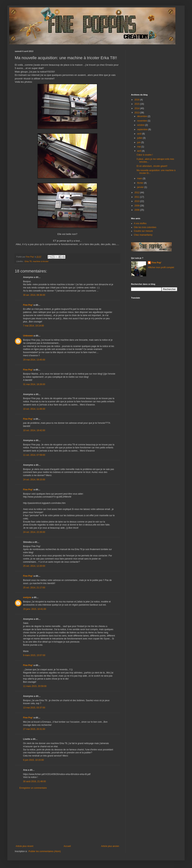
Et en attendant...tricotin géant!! (152, 166)
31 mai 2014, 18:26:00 (34, 384)
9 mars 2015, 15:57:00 (34, 655)
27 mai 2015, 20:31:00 (34, 729)
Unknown (28, 336)
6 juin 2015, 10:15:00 (33, 760)
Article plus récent (24, 846)
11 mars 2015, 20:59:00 (35, 686)
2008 (137, 210)
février (141, 183)
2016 (137, 100)
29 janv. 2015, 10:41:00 (35, 609)
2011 (137, 197)
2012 (137, 193)
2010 (137, 201)
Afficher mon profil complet (161, 267)
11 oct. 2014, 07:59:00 (34, 455)
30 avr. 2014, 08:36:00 (34, 295)
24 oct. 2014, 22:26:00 (34, 532)
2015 (137, 104)
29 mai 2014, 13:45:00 (34, 360)
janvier (141, 187)
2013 (137, 113)
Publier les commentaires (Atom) (45, 851)
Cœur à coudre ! (145, 155)
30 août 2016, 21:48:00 (34, 781)
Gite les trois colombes (145, 227)
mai (139, 147)
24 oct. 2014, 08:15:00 (34, 480)
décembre (142, 116)
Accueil (67, 846)
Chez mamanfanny (143, 235)
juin (139, 142)
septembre (143, 129)
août (140, 134)
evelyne (27, 597)
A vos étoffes (140, 223)
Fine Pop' (28, 305)
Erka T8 (28, 261)
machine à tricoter (41, 261)
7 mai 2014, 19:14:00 (34, 326)
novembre (142, 121)
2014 (137, 108)
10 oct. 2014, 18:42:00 (34, 430)
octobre (141, 125)
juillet (140, 138)
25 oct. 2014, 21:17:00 (34, 588)
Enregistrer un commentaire (33, 788)
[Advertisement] (67, 817)
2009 (137, 206)
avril (139, 151)
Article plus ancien (110, 846)
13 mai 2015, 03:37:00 (34, 708)
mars (140, 178)
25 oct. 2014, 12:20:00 (34, 566)
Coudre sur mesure (143, 231)
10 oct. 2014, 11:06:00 (34, 409)
